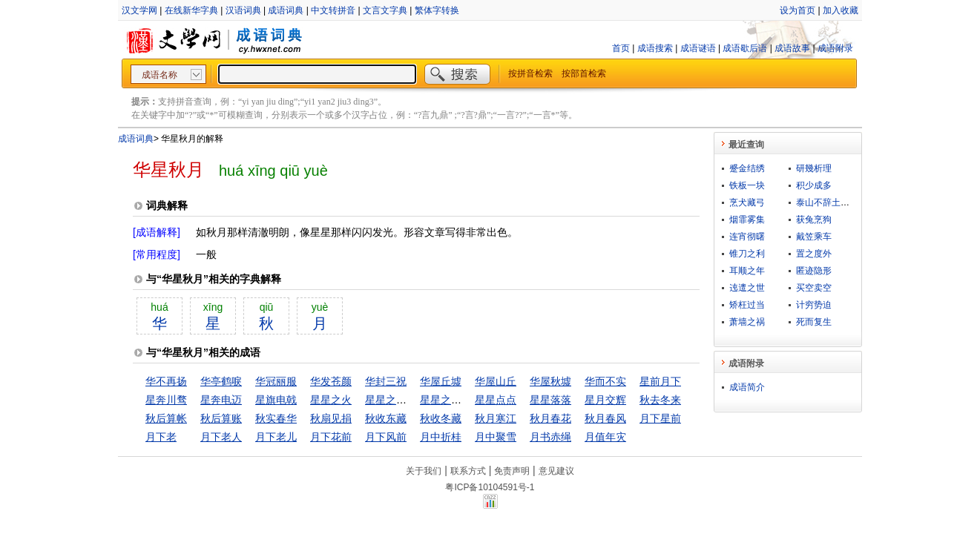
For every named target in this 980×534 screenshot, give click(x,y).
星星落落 (550, 400)
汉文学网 (139, 10)
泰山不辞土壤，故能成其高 (849, 202)
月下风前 (386, 437)
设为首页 (798, 10)
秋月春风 (605, 418)
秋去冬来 (660, 400)
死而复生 (814, 322)
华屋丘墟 (441, 381)
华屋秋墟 (550, 381)
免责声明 (512, 471)
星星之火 (331, 400)
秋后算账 (221, 418)
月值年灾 (605, 437)
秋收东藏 (386, 418)
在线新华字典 (191, 10)
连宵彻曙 (747, 237)
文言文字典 (385, 10)
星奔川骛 (166, 400)
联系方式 (468, 471)
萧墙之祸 (747, 322)
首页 (621, 48)
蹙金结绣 (747, 168)
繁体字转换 (437, 10)
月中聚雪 (496, 437)
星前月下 (660, 381)
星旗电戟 (276, 400)
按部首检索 (584, 73)
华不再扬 (166, 381)
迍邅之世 (747, 288)
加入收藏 (841, 10)
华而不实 (605, 381)
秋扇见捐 (331, 418)
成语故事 (792, 48)
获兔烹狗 (814, 220)
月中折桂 (441, 437)
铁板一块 (747, 185)
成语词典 (286, 10)
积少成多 (814, 185)
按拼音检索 (530, 73)
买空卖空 (814, 288)
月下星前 (660, 418)
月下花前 (331, 437)
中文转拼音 (333, 10)
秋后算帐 (166, 418)
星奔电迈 (221, 400)
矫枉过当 (747, 305)
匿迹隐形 (814, 271)
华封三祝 (386, 381)
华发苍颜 (331, 381)
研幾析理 (814, 168)
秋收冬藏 (441, 418)
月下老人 (221, 437)
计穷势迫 (814, 305)
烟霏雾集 (747, 220)
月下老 (161, 437)
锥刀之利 (747, 254)
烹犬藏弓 (747, 202)
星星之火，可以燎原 (412, 400)
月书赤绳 (550, 437)
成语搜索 (655, 48)
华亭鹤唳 (221, 381)
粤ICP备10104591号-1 (490, 487)
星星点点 (496, 400)
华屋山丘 (496, 381)
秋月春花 (550, 418)
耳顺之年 (747, 271)
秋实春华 (276, 418)
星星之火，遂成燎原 (467, 400)
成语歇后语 (745, 48)
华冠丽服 (276, 381)
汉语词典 (243, 10)
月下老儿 (276, 437)
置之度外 (814, 254)
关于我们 (424, 471)
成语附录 (835, 48)
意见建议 (556, 471)
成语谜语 (698, 48)
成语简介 (747, 387)
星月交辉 (605, 400)
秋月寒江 (496, 418)
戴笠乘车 (814, 237)
